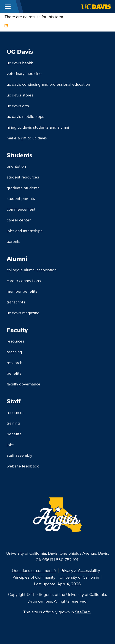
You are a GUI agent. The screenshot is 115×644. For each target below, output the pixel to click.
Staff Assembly (19, 455)
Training (13, 423)
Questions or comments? (34, 570)
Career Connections (24, 281)
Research (14, 363)
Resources (16, 341)
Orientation (16, 166)
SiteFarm (83, 612)
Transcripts (16, 302)
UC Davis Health (20, 63)
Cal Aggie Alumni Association (32, 270)
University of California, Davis (32, 553)
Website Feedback (23, 466)
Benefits (14, 373)
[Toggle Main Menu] (8, 7)
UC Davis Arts (18, 106)
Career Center (19, 220)
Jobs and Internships (25, 231)
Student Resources (23, 177)
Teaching (14, 352)
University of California (79, 577)
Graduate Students (23, 188)
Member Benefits (22, 291)
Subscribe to (6, 26)
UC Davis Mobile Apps (25, 116)
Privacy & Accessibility (80, 570)
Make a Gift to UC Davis (27, 138)
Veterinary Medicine (24, 73)
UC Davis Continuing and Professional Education (48, 84)
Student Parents (21, 198)
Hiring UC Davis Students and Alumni (38, 127)
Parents (13, 241)
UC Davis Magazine (23, 313)
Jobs (10, 445)
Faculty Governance (24, 384)
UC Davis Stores (20, 95)
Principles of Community (34, 577)
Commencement (21, 209)
